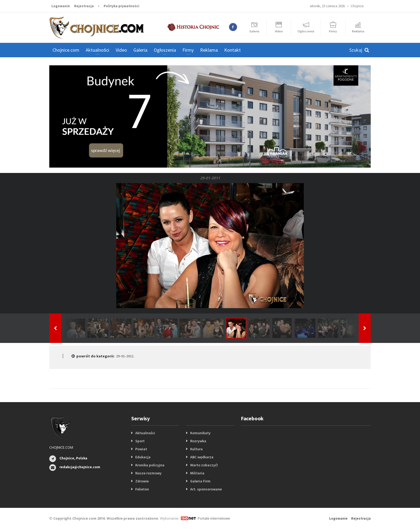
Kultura (196, 449)
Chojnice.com (66, 50)
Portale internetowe (214, 518)
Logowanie (61, 6)
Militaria (197, 473)
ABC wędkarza (202, 457)
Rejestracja (84, 6)
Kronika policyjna (150, 465)
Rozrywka (198, 441)
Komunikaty (200, 433)
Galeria (140, 50)
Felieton (142, 489)
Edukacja (143, 457)
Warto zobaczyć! (204, 465)
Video (121, 50)
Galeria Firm (200, 481)
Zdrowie (142, 481)
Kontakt (232, 50)
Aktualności (145, 433)
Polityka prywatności (121, 6)
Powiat (141, 449)
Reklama (209, 50)
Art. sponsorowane (206, 489)
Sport (140, 441)
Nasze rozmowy (148, 473)
